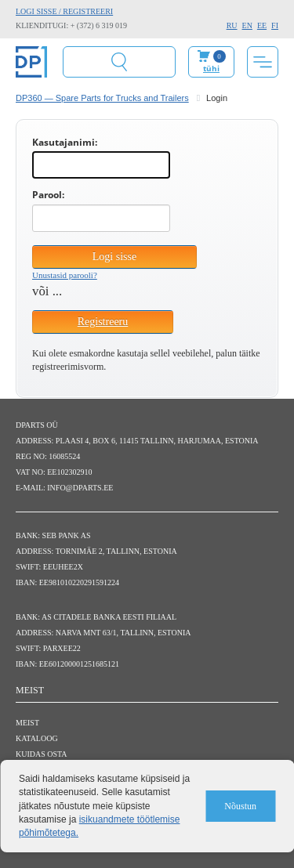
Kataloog (37, 738)
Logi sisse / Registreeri (64, 11)
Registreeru (103, 322)
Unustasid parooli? (65, 275)
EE (262, 25)
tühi (211, 68)
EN (247, 25)
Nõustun (240, 806)
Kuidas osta (42, 754)
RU (232, 25)
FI (275, 25)
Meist (27, 723)
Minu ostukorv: (211, 62)
